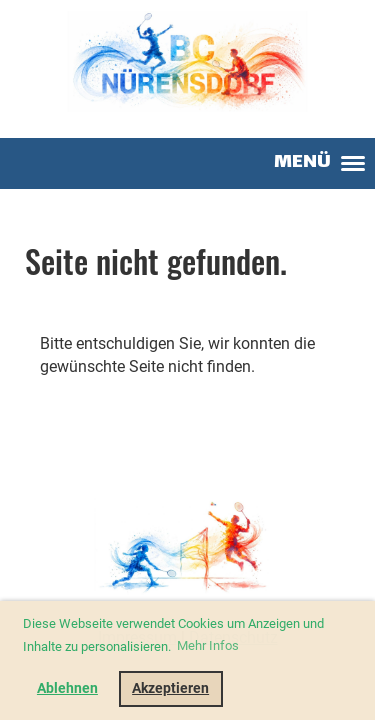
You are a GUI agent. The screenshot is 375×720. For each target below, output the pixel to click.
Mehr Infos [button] (208, 645)
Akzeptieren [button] (170, 688)
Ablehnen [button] (67, 688)
